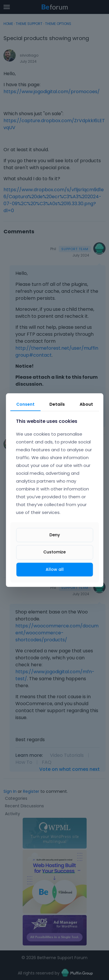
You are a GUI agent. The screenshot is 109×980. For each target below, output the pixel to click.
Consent (25, 404)
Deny (55, 535)
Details (57, 404)
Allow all (55, 569)
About (86, 404)
